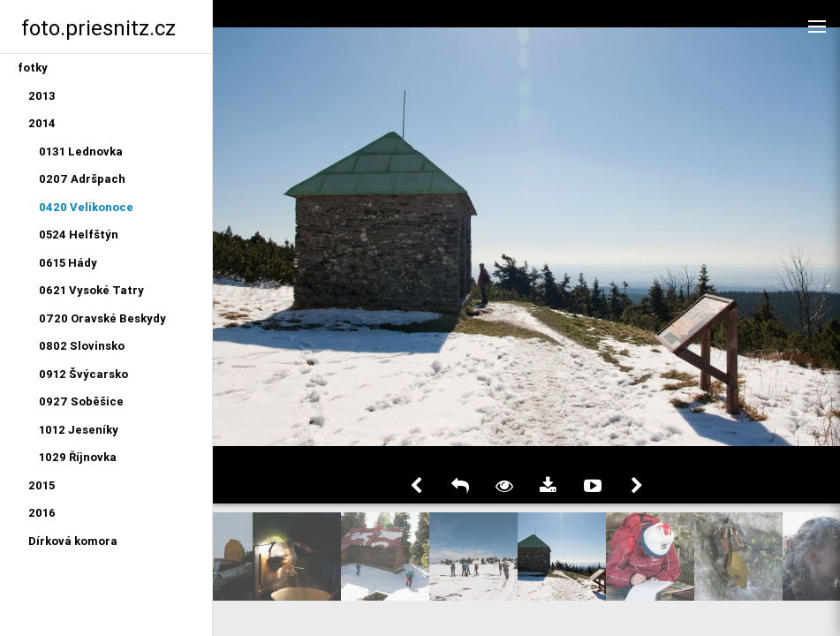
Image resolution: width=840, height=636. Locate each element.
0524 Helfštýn (79, 235)
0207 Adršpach (82, 179)
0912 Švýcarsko (83, 374)
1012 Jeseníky (79, 430)
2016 (42, 513)
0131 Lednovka (81, 151)
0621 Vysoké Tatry (91, 290)
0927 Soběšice (81, 401)
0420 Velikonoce (86, 207)
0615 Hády (68, 263)
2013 (42, 96)
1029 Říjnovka (78, 457)
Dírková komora (73, 541)
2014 (42, 123)
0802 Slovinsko (82, 346)
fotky (33, 68)
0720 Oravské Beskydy (102, 318)
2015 (42, 485)
